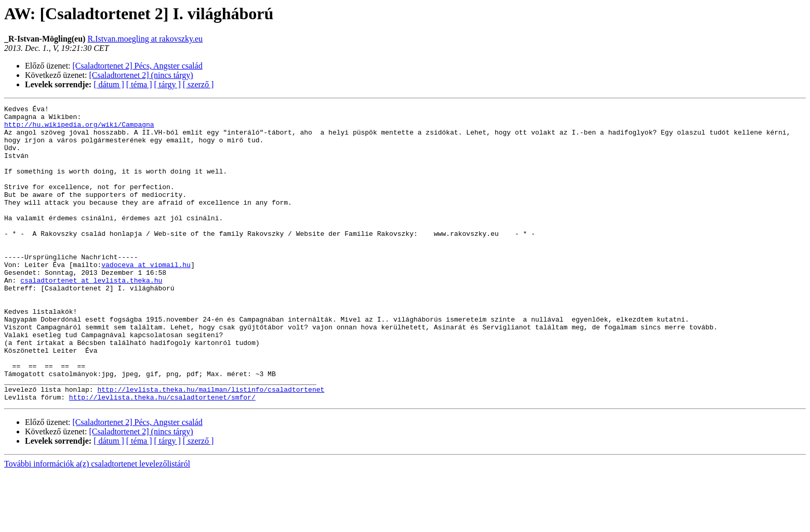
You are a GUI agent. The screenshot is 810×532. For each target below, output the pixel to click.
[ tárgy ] (168, 84)
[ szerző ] (198, 84)
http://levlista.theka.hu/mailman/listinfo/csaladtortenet (211, 447)
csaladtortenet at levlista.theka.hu (91, 316)
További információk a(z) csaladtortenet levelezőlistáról (97, 523)
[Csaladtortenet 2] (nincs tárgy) (141, 75)
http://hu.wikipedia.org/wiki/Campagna (79, 129)
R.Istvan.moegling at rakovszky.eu (145, 39)
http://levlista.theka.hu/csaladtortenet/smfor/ (162, 456)
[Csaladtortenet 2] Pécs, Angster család (138, 66)
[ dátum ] (109, 84)
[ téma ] (139, 84)
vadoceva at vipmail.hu (146, 297)
